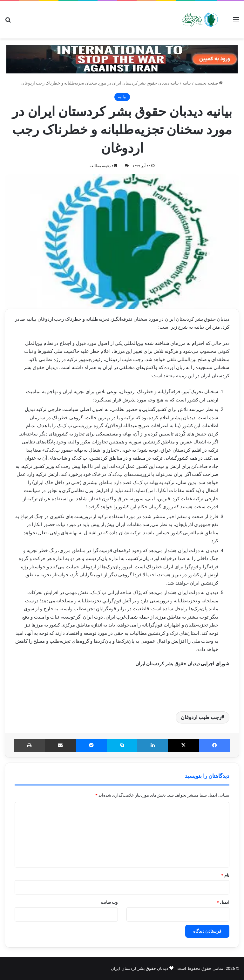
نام (225, 875)
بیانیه (187, 83)
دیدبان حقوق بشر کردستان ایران (139, 968)
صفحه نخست (209, 83)
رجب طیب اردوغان (201, 717)
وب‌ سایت (109, 902)
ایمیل (223, 902)
